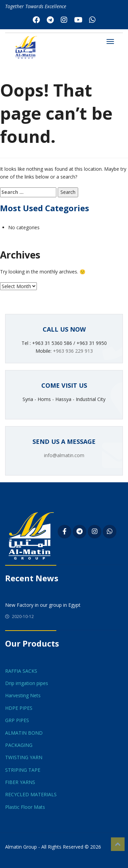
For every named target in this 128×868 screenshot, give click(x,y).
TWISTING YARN (24, 757)
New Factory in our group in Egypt (43, 605)
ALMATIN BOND (24, 733)
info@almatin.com (64, 455)
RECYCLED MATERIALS (31, 794)
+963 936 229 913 (73, 351)
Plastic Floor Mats (25, 807)
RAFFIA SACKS (21, 671)
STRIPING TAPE (23, 770)
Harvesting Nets (23, 695)
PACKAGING (19, 745)
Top (118, 844)
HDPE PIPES (19, 708)
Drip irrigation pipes (27, 683)
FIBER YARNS (20, 782)
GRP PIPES (17, 720)
